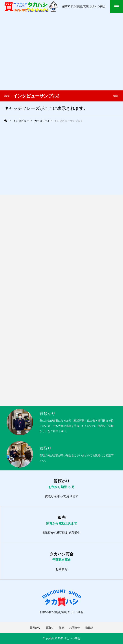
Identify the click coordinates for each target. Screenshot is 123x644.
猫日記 (89, 628)
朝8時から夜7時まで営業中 (62, 533)
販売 (62, 628)
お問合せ (62, 569)
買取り (50, 628)
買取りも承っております (62, 496)
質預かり (35, 628)
